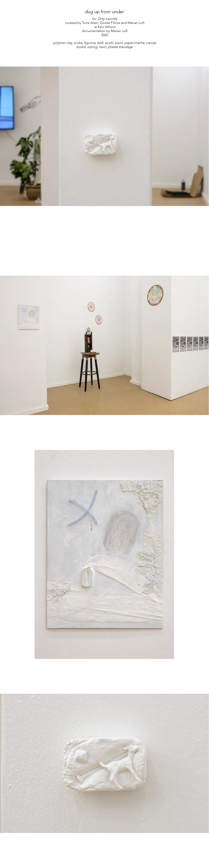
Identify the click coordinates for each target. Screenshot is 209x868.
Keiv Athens (107, 27)
